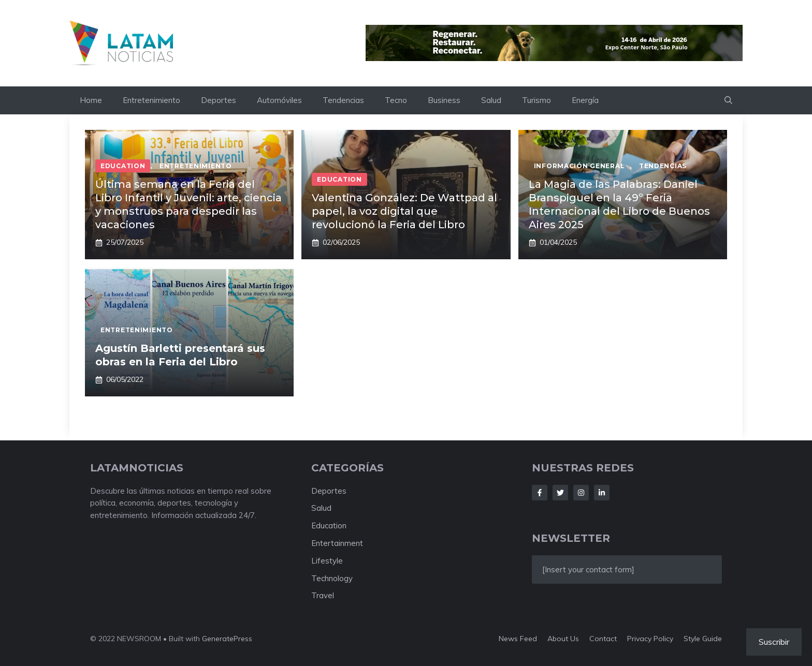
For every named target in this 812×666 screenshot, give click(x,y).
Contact (603, 639)
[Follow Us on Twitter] (560, 493)
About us (563, 639)
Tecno (396, 100)
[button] (728, 100)
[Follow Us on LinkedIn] (602, 493)
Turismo (536, 100)
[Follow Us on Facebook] (540, 493)
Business (444, 100)
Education (329, 526)
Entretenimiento (151, 100)
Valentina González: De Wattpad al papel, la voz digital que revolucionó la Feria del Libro (404, 211)
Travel (323, 595)
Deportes (219, 100)
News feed (518, 639)
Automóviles (279, 100)
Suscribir (774, 642)
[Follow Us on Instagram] (581, 493)
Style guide (703, 639)
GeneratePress (227, 639)
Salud (491, 100)
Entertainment (337, 543)
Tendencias (343, 100)
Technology (332, 578)
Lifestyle (327, 561)
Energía (585, 100)
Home (91, 100)
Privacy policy (650, 639)
